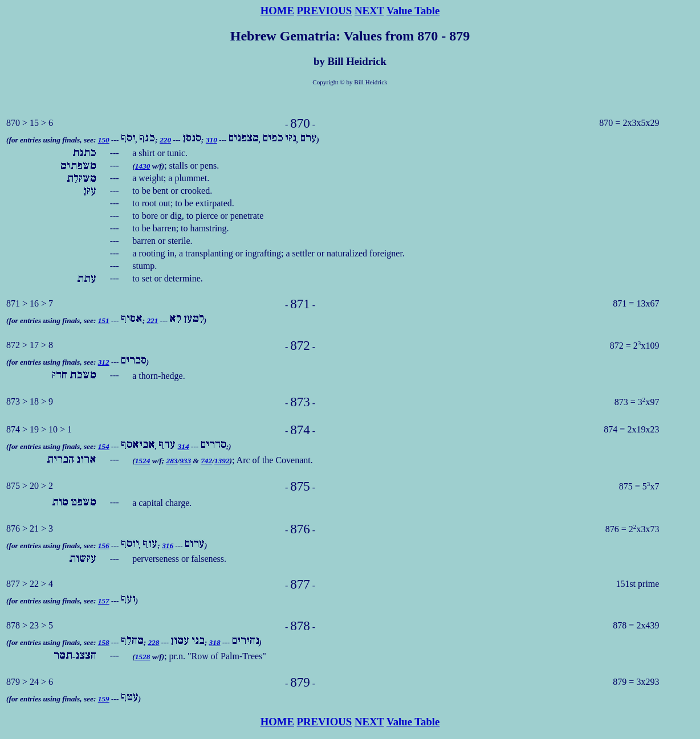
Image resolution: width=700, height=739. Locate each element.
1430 (143, 166)
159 (104, 699)
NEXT (369, 11)
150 (104, 140)
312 (104, 362)
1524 (143, 461)
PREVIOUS (325, 11)
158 (104, 642)
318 (215, 642)
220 (165, 140)
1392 (222, 461)
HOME (277, 11)
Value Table (413, 11)
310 (211, 140)
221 (152, 320)
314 (184, 446)
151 (104, 320)
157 (104, 601)
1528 (143, 657)
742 (206, 461)
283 (172, 461)
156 (104, 546)
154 (104, 446)
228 (153, 642)
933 (185, 461)
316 (168, 546)
